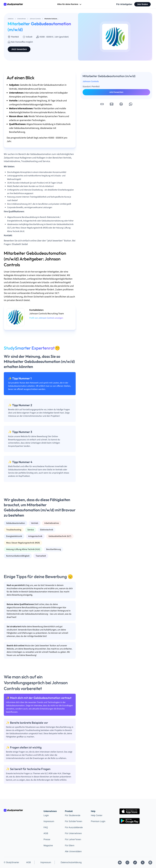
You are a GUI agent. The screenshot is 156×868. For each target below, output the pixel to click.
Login (46, 815)
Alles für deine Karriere (70, 4)
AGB (46, 833)
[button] (102, 104)
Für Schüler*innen (74, 821)
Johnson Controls (91, 81)
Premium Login (98, 821)
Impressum (49, 821)
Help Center (97, 815)
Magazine (48, 846)
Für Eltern (70, 846)
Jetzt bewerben (19, 49)
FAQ (46, 827)
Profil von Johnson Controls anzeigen (46, 318)
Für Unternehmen (73, 833)
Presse (47, 839)
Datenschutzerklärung (71, 862)
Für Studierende (73, 815)
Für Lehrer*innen (73, 839)
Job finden (142, 4)
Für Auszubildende (74, 827)
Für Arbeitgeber (124, 4)
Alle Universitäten (73, 851)
